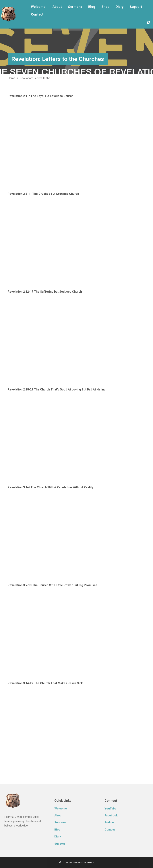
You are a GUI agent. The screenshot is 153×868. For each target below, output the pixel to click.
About (57, 7)
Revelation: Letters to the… (36, 78)
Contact (37, 14)
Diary (120, 7)
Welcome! (39, 7)
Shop (105, 7)
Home (11, 78)
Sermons (75, 7)
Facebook (111, 816)
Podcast (110, 822)
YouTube (110, 809)
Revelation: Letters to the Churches (58, 59)
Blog (92, 7)
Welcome (61, 809)
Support (136, 7)
